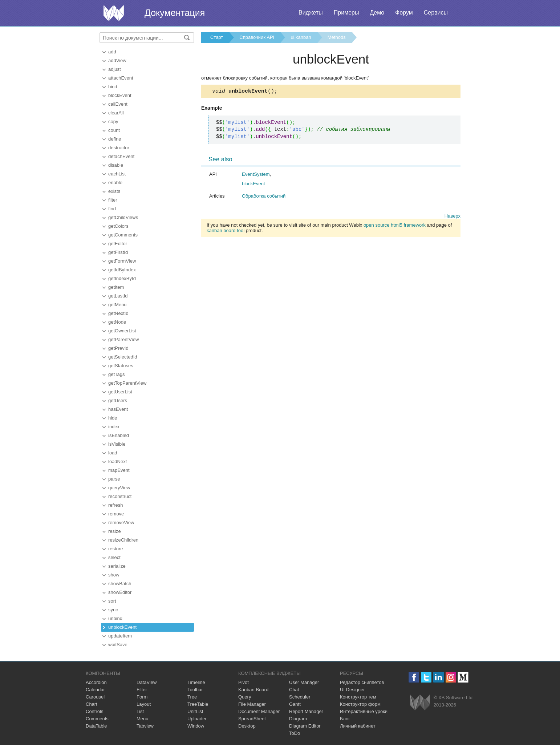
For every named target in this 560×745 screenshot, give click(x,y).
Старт (217, 37)
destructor (119, 148)
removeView (121, 523)
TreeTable (198, 704)
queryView (119, 488)
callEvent (118, 104)
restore (115, 549)
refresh (115, 505)
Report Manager (306, 711)
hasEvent (118, 409)
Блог (345, 719)
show (114, 575)
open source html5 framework (395, 226)
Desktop (247, 726)
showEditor (120, 592)
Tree (192, 697)
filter (113, 200)
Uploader (197, 719)
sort (112, 601)
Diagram (298, 719)
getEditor (118, 244)
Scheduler (300, 697)
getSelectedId (123, 357)
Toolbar (195, 690)
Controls (94, 711)
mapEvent (119, 470)
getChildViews (123, 217)
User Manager (304, 682)
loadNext (117, 461)
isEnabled (119, 435)
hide (113, 418)
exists (114, 191)
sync (113, 610)
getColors (118, 226)
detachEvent (121, 156)
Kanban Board (253, 690)
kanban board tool (226, 232)
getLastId (118, 296)
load (113, 453)
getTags (117, 374)
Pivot (244, 682)
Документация (175, 13)
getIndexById (122, 278)
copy (113, 122)
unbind (115, 618)
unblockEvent (122, 627)
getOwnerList (122, 331)
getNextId (118, 313)
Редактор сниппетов (362, 682)
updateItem (120, 636)
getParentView (123, 339)
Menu (143, 719)
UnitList (195, 711)
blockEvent (120, 95)
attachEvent (121, 78)
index (114, 427)
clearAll (116, 113)
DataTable (96, 726)
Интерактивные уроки (364, 711)
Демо (377, 13)
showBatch (120, 584)
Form (142, 697)
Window (196, 726)
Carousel (95, 697)
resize (115, 531)
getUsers (118, 400)
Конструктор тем (358, 697)
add (112, 52)
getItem (116, 287)
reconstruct (120, 496)
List (140, 711)
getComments (123, 235)
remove (116, 514)
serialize (117, 566)
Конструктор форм (360, 704)
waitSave (118, 645)
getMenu (117, 305)
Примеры (346, 13)
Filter (142, 690)
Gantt (295, 704)
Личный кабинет (358, 726)
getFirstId (118, 252)
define (115, 139)
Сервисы (436, 13)
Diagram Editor (305, 726)
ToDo (295, 733)
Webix (420, 702)
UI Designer (352, 690)
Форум (404, 13)
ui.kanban (301, 37)
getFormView (122, 261)
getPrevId (118, 348)
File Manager (252, 704)
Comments (97, 719)
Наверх (453, 217)
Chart (92, 704)
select (114, 557)
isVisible (117, 444)
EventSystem (256, 175)
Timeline (196, 682)
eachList (117, 174)
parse (114, 479)
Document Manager (259, 711)
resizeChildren (123, 540)
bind (113, 87)
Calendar (95, 690)
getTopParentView (127, 383)
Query (245, 697)
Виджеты (311, 13)
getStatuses (121, 366)
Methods (337, 37)
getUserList (120, 392)
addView (117, 60)
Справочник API (257, 37)
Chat (294, 690)
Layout (144, 704)
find (112, 209)
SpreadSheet (252, 719)
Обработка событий (264, 197)
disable (116, 165)
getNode (117, 322)
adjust (115, 69)
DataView (147, 682)
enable (115, 183)
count (114, 130)
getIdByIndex (122, 270)
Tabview (145, 726)
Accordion (96, 682)
